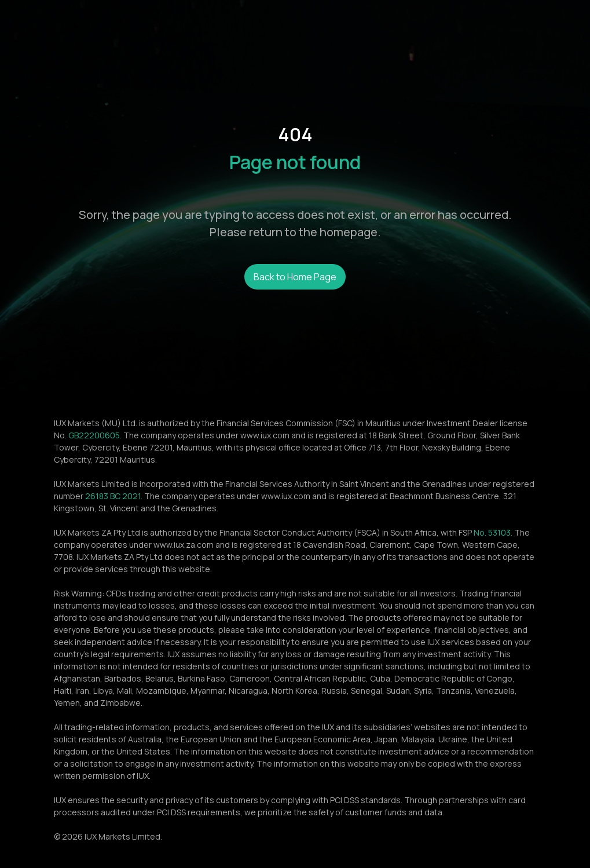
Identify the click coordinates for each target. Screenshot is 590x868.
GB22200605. (95, 435)
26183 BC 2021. (114, 496)
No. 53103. (493, 532)
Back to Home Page (295, 277)
